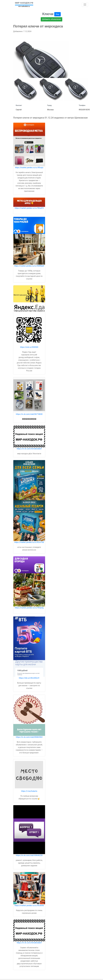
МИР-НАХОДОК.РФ (24, 3)
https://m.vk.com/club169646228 (29, 855)
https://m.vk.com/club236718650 (29, 414)
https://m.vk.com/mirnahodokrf (29, 449)
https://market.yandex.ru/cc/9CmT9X (29, 542)
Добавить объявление (51, 19)
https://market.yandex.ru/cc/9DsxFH (29, 208)
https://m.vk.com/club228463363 (29, 737)
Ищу (57, 14)
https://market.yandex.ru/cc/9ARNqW (29, 266)
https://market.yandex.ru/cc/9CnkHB (29, 905)
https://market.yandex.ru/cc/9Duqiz (29, 168)
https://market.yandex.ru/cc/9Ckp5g (29, 608)
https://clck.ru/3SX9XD (29, 347)
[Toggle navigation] (85, 5)
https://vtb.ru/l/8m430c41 (29, 678)
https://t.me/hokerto (29, 791)
